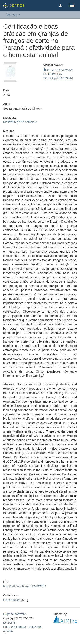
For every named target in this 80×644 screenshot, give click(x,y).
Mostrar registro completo (20, 122)
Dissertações (12, 600)
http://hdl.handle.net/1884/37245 (25, 586)
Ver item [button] (13, 15)
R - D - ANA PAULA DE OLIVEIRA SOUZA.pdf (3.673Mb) (58, 74)
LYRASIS (9, 623)
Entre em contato (15, 627)
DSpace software (15, 614)
